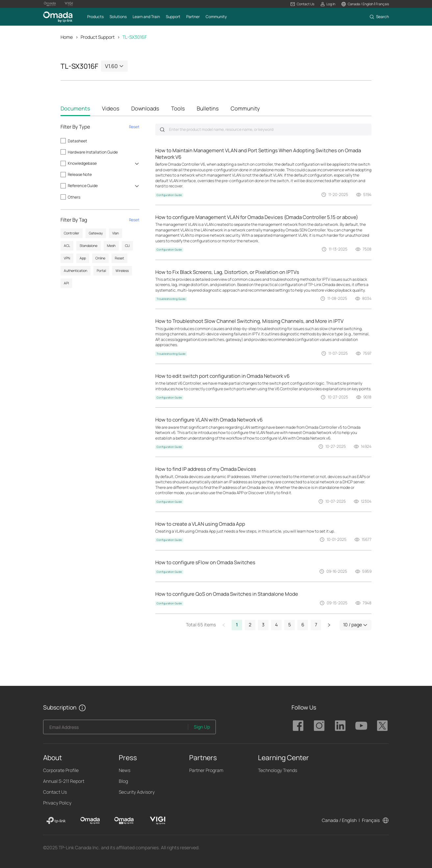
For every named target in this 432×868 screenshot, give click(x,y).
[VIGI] (158, 821)
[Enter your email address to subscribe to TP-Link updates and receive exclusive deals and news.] (116, 729)
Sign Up (202, 727)
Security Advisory (137, 792)
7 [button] (316, 625)
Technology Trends (278, 770)
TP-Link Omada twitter (382, 726)
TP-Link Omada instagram (319, 726)
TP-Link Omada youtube (361, 726)
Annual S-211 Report (64, 781)
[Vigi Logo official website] (69, 4)
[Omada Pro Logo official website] (50, 4)
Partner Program (206, 770)
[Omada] (90, 821)
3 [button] (263, 625)
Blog (123, 781)
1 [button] (237, 625)
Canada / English (339, 820)
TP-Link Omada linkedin (340, 726)
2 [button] (250, 625)
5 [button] (290, 625)
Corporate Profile (61, 770)
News (125, 770)
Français (371, 820)
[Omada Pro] (124, 821)
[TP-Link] (56, 821)
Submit (162, 130)
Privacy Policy (57, 803)
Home (67, 37)
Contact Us (55, 792)
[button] (302, 4)
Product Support (98, 37)
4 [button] (276, 625)
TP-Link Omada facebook (298, 726)
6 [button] (303, 625)
